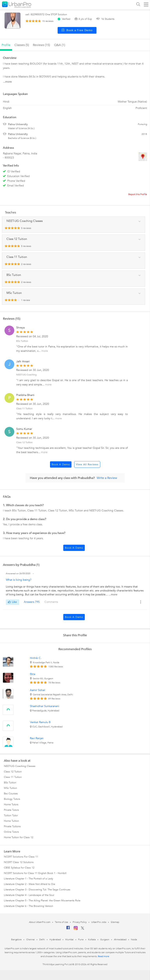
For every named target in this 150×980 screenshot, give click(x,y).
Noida (134, 940)
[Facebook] (68, 929)
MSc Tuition (10, 788)
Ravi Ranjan (37, 738)
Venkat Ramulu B (40, 722)
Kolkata (92, 940)
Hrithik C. (36, 658)
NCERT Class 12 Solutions (19, 862)
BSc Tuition (22, 341)
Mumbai (69, 940)
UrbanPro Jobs (99, 922)
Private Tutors (11, 810)
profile (6, 45)
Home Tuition (11, 821)
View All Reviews (87, 464)
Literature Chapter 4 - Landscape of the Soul (29, 895)
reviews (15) (41, 45)
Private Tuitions (12, 826)
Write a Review (107, 478)
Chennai (30, 940)
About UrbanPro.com (40, 922)
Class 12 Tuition (24, 442)
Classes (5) (22, 45)
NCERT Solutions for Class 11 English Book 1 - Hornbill (35, 873)
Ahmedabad (120, 940)
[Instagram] (76, 929)
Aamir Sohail (37, 690)
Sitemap (115, 922)
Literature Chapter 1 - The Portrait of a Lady (29, 879)
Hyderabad (55, 940)
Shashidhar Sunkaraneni (45, 706)
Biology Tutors (12, 799)
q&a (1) (60, 45)
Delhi (42, 940)
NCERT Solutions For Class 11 (21, 857)
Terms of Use (62, 922)
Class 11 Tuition (24, 409)
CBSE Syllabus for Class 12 (19, 868)
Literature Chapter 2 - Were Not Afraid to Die (29, 884)
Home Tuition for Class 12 (19, 837)
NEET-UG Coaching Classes (20, 766)
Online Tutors (11, 832)
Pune (81, 940)
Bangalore (16, 940)
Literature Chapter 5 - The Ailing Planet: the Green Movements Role (42, 901)
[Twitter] (83, 929)
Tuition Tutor (11, 815)
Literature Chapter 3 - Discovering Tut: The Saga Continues (37, 890)
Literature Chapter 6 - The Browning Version (29, 906)
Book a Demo (61, 464)
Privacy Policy (80, 922)
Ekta (33, 674)
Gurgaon (105, 940)
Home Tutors (11, 805)
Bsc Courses (11, 794)
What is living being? (19, 580)
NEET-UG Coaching (26, 375)
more (45, 351)
